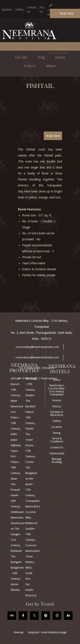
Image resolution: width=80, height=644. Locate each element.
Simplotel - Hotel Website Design (47, 632)
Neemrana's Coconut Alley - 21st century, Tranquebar (57, 390)
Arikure (30, 66)
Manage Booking (57, 461)
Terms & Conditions (57, 440)
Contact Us (57, 448)
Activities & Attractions (57, 414)
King (41, 57)
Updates (7, 10)
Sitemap (19, 632)
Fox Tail (21, 57)
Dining (57, 433)
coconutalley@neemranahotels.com (37, 347)
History (57, 406)
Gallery (20, 10)
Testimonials (57, 453)
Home (57, 380)
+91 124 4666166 (52, 9)
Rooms (57, 400)
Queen (60, 57)
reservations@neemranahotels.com (37, 357)
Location (57, 427)
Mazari (51, 66)
